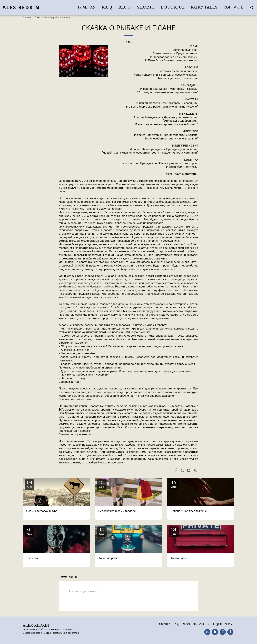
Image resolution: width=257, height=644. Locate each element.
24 (174, 531)
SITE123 (46, 633)
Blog (37, 17)
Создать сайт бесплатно (66, 633)
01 (30, 531)
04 (30, 484)
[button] (251, 7)
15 (174, 484)
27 (102, 484)
